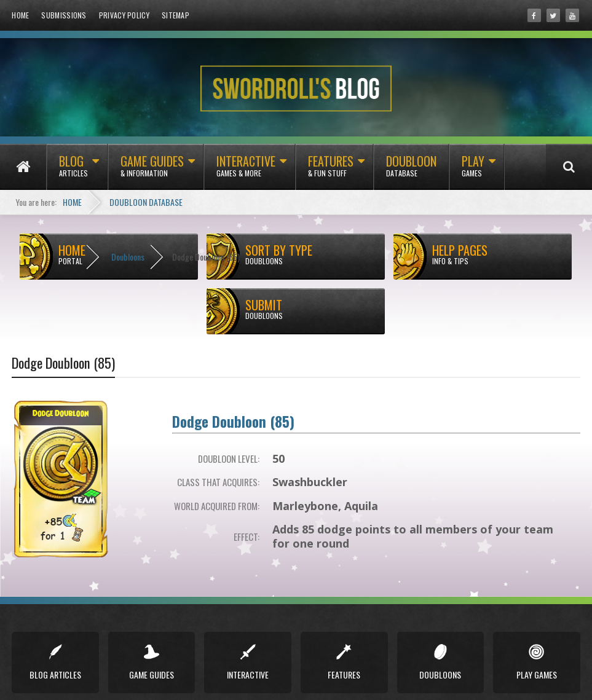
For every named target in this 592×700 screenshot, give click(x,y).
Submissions (64, 15)
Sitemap (176, 15)
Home (20, 15)
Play (473, 171)
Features (331, 171)
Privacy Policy (124, 15)
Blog (73, 171)
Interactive (246, 171)
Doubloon (411, 171)
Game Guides (152, 171)
